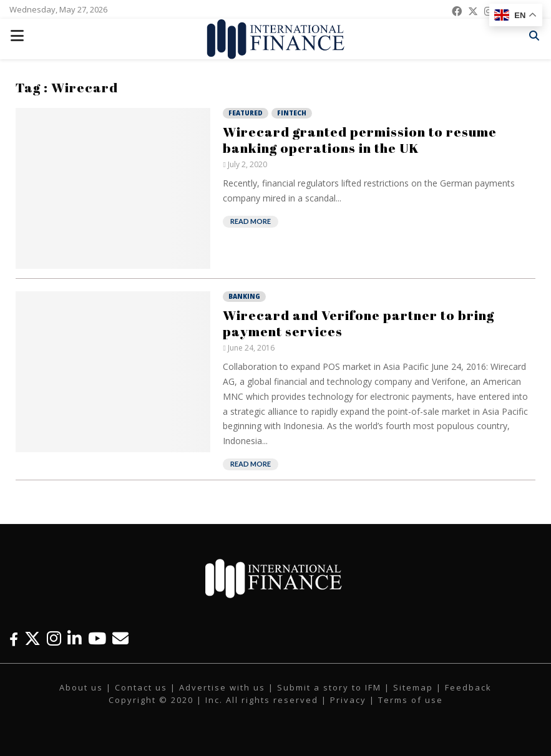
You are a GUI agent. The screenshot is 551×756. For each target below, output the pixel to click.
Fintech (292, 113)
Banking (244, 296)
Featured (246, 113)
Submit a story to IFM (329, 687)
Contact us (141, 687)
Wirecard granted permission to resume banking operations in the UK (360, 140)
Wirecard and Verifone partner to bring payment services (358, 323)
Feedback (468, 687)
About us (81, 687)
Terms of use (411, 700)
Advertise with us (222, 687)
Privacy (348, 700)
